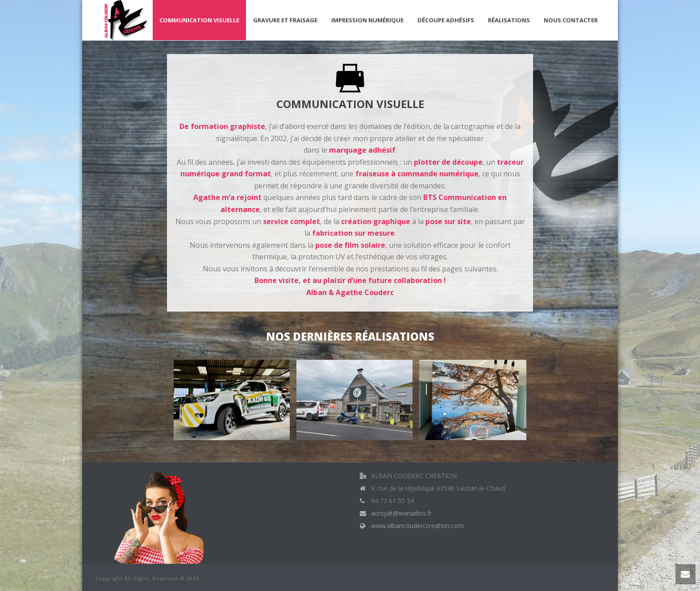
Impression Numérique (367, 20)
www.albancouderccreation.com (417, 526)
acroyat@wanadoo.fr (401, 513)
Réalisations (509, 20)
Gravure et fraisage (285, 20)
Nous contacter (571, 20)
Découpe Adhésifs (446, 20)
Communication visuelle (199, 20)
